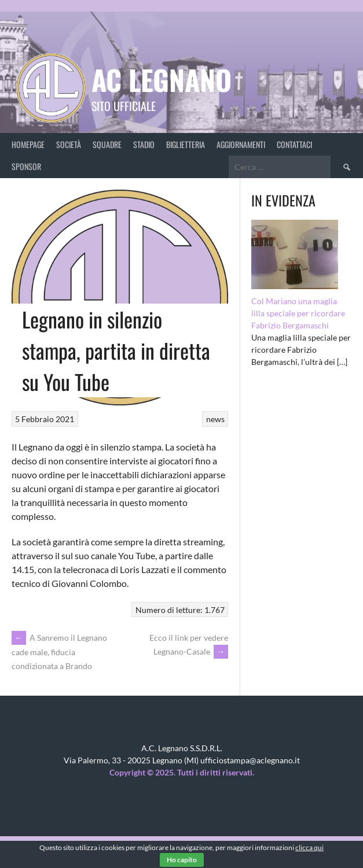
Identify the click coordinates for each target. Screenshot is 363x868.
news (215, 419)
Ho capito (182, 860)
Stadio (144, 144)
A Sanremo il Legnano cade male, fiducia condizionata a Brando (59, 652)
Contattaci (294, 144)
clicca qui (309, 847)
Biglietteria (186, 144)
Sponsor (26, 166)
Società (69, 144)
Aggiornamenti (241, 144)
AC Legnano (162, 80)
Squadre (107, 144)
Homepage (28, 144)
